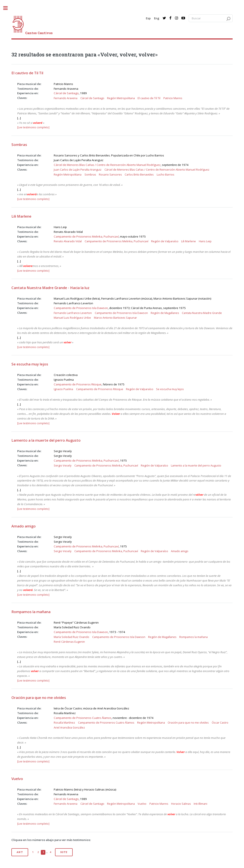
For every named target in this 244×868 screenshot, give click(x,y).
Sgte (64, 852)
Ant (20, 852)
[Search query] (211, 18)
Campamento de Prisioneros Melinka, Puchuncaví (86, 236)
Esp (148, 18)
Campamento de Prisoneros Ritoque (78, 384)
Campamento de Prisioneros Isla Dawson (81, 308)
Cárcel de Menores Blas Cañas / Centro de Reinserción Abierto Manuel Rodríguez (107, 165)
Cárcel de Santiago (66, 93)
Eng (157, 18)
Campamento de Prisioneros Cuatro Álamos (83, 718)
